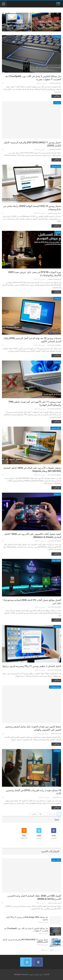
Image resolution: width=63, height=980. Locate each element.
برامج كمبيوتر (56, 166)
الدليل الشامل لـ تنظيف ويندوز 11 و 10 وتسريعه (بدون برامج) (32, 666)
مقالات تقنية (56, 560)
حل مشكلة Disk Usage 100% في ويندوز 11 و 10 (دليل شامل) (17, 25)
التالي (33, 814)
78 (40, 814)
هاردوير (58, 232)
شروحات (57, 37)
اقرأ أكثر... (56, 96)
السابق (58, 950)
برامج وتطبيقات (55, 687)
